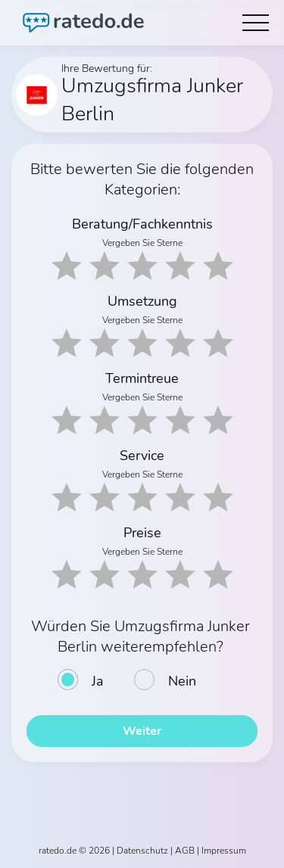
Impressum (224, 851)
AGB (185, 851)
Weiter (142, 731)
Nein (182, 681)
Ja (98, 681)
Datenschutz (142, 851)
